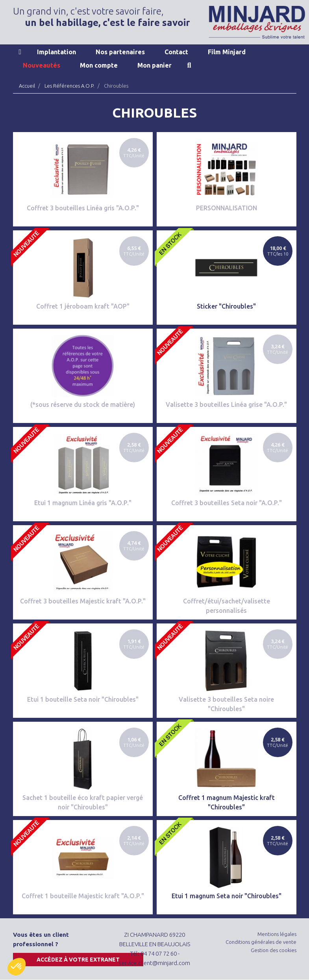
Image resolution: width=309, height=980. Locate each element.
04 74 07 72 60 (159, 953)
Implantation (56, 52)
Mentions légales (277, 934)
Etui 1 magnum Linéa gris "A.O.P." (83, 503)
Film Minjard (227, 52)
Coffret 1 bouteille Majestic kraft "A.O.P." (83, 896)
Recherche (189, 65)
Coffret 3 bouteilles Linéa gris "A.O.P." (83, 208)
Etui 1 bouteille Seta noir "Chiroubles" (83, 699)
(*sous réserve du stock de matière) (83, 405)
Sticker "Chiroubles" (226, 306)
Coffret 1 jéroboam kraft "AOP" (83, 306)
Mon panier (154, 65)
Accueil (20, 52)
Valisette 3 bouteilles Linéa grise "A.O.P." (226, 405)
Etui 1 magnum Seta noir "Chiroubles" (227, 896)
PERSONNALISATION (227, 208)
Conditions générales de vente (261, 942)
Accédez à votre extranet (78, 960)
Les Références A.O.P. (69, 86)
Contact (176, 52)
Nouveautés (42, 65)
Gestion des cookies (274, 950)
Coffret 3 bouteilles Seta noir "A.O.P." (227, 503)
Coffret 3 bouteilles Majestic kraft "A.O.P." (83, 601)
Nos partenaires (120, 52)
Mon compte (99, 65)
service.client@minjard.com (154, 963)
